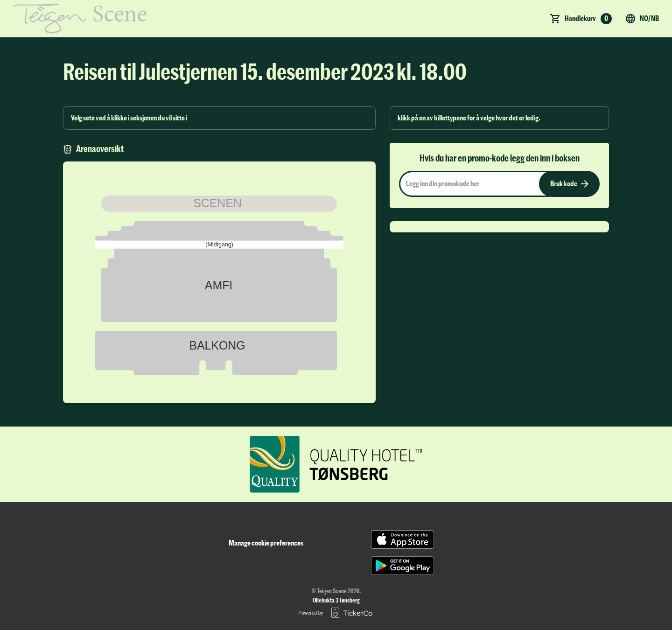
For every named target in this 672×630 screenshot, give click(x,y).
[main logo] (80, 19)
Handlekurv (588, 19)
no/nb (642, 19)
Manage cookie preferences (266, 543)
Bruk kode (569, 184)
